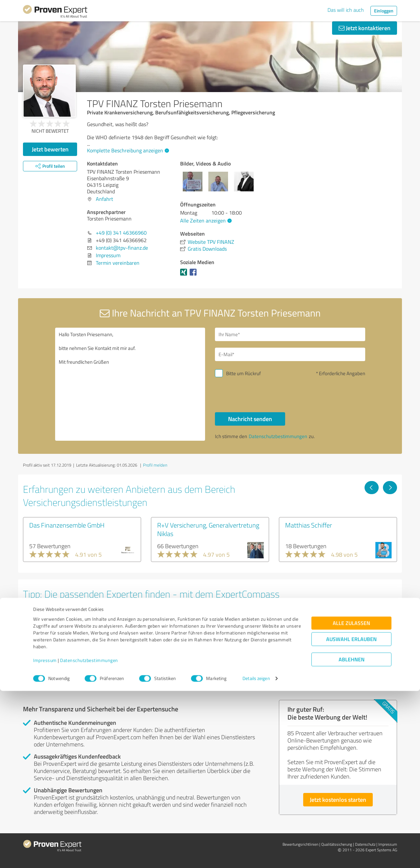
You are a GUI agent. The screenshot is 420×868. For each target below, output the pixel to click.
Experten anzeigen (59, 666)
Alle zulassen (351, 800)
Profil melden (155, 465)
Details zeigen (256, 856)
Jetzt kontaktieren (365, 28)
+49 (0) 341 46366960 (121, 233)
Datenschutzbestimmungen (89, 837)
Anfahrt (105, 199)
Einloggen (384, 11)
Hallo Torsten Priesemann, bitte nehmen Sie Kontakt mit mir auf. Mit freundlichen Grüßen (130, 384)
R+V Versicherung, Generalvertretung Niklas (208, 529)
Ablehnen (352, 837)
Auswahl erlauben (351, 816)
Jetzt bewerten (50, 149)
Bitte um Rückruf (243, 373)
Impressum (45, 837)
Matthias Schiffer (309, 525)
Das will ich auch (346, 10)
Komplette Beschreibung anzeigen (127, 150)
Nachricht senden (250, 419)
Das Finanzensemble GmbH (67, 525)
